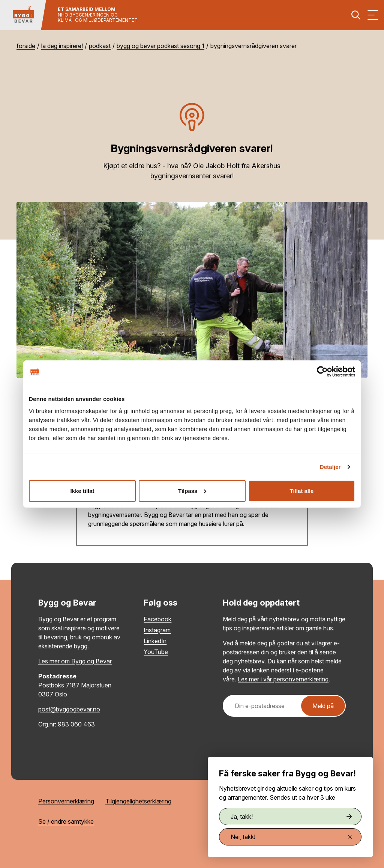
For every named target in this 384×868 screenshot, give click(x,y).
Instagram (157, 630)
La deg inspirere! (62, 46)
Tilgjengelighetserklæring (138, 801)
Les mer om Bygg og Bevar (75, 661)
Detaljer (330, 467)
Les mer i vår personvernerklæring (283, 679)
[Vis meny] (373, 15)
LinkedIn (155, 641)
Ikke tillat (82, 491)
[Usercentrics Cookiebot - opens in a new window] (322, 372)
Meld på (323, 706)
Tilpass (192, 491)
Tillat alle (302, 491)
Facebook (157, 619)
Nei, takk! (291, 837)
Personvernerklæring (66, 801)
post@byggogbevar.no (69, 709)
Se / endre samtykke (66, 821)
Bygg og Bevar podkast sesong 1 (160, 46)
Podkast (100, 46)
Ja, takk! (291, 817)
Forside (26, 46)
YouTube (156, 652)
